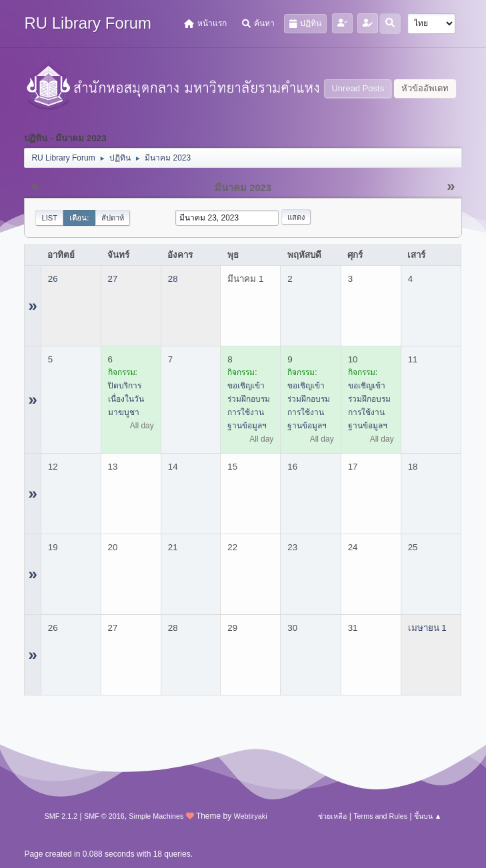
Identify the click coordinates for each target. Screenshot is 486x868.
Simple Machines (156, 816)
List (49, 218)
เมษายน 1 (427, 628)
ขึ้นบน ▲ (428, 816)
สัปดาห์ (113, 218)
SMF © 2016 (104, 816)
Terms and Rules (380, 816)
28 (173, 279)
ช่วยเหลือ (332, 816)
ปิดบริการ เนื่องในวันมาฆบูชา (126, 399)
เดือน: (79, 218)
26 (53, 279)
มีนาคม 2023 (243, 188)
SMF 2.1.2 (61, 816)
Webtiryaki (251, 816)
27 (113, 279)
